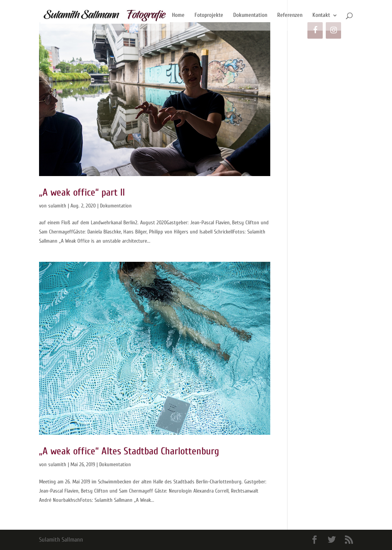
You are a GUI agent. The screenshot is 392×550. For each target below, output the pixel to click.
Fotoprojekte (209, 16)
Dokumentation (250, 16)
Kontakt (321, 16)
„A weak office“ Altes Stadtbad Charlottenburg (129, 451)
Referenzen (290, 16)
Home (178, 16)
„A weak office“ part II (82, 193)
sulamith (57, 206)
